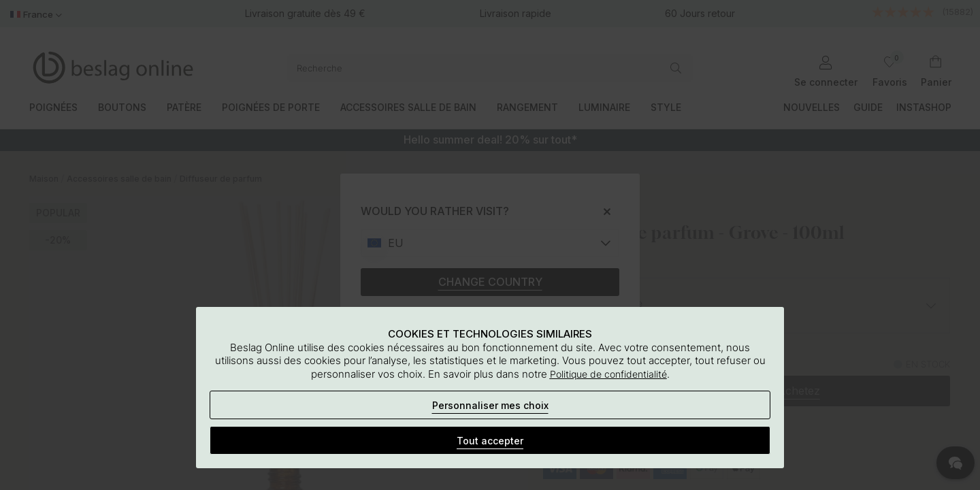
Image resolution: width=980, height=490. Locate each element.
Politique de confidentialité (608, 374)
